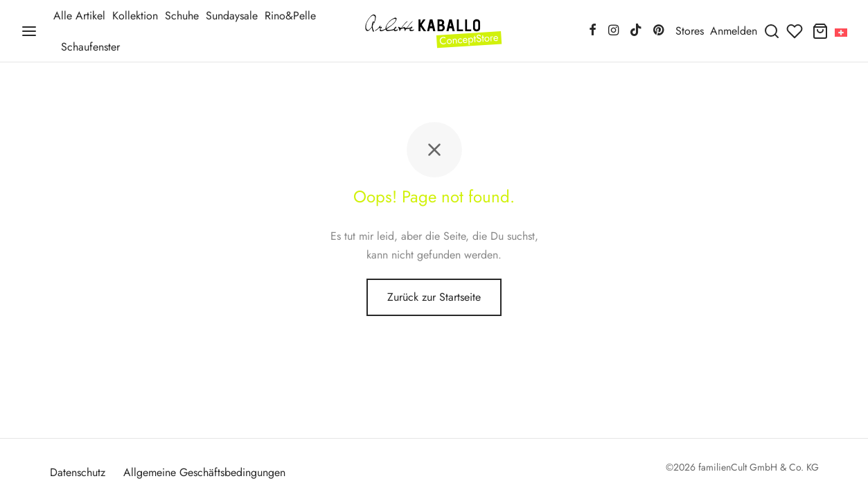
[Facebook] (593, 31)
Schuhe (182, 16)
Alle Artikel (79, 16)
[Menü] (29, 31)
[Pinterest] (658, 31)
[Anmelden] (734, 31)
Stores (690, 31)
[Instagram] (613, 31)
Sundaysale (232, 16)
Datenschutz (78, 472)
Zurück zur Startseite (434, 297)
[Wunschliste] (796, 31)
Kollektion (135, 16)
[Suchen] (772, 31)
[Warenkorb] (820, 31)
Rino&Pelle (290, 16)
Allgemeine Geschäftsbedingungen (204, 472)
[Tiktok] (636, 31)
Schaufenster (90, 47)
